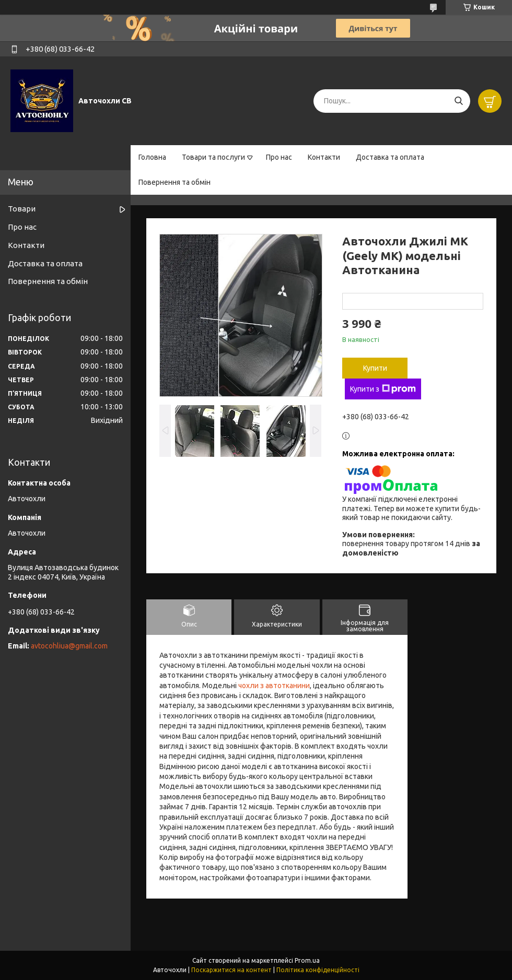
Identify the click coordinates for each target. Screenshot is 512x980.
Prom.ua (307, 960)
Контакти (324, 157)
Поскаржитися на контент (231, 970)
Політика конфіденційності (318, 970)
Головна (152, 157)
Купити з (383, 389)
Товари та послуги (213, 157)
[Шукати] (458, 101)
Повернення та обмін (174, 182)
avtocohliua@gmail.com (69, 646)
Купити (375, 368)
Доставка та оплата (390, 157)
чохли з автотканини (274, 686)
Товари (22, 209)
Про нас (279, 157)
